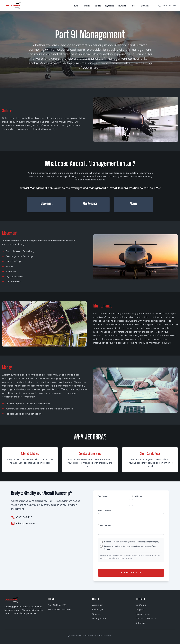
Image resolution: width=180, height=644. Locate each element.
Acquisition (110, 6)
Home (76, 6)
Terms (130, 558)
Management (146, 6)
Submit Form (131, 573)
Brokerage (122, 6)
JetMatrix (86, 6)
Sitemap (141, 623)
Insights (98, 6)
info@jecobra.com (27, 523)
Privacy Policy (120, 558)
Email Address (104, 511)
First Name (103, 496)
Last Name (137, 496)
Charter (133, 6)
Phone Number (104, 525)
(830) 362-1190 (167, 6)
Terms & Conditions (146, 618)
